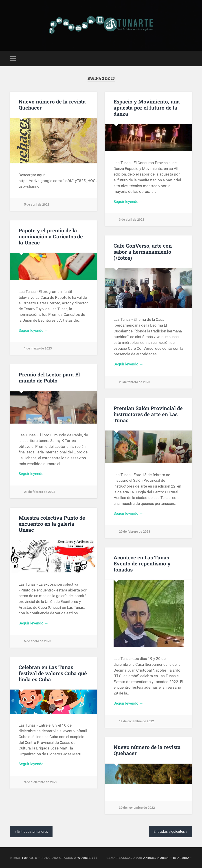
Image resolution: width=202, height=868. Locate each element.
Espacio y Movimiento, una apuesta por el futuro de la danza (147, 108)
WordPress (87, 858)
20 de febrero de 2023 (135, 532)
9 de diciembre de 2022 (41, 782)
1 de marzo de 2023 (38, 348)
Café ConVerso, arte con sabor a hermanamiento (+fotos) (143, 252)
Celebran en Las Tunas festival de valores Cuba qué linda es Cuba (53, 673)
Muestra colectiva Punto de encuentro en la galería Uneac (52, 524)
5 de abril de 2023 (37, 205)
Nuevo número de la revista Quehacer (52, 104)
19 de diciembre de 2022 (136, 721)
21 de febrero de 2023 (40, 492)
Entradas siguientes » (170, 832)
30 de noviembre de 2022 (137, 808)
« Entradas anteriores (31, 832)
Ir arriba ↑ (182, 858)
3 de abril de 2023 (132, 220)
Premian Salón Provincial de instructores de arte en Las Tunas (148, 414)
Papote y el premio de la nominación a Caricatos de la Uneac (51, 236)
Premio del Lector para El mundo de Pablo (49, 377)
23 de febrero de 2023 (135, 382)
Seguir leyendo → (128, 202)
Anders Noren (156, 858)
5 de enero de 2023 (38, 641)
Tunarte (29, 858)
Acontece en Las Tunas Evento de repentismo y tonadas (142, 563)
